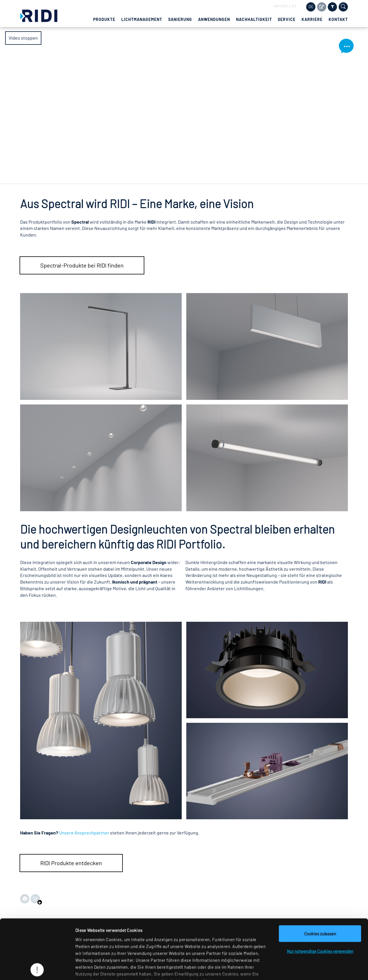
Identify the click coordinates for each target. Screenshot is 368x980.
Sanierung (180, 19)
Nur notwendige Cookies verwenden (320, 910)
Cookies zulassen (320, 892)
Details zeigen (297, 969)
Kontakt (338, 19)
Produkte (104, 19)
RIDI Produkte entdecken (71, 863)
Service (287, 19)
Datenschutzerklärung (113, 946)
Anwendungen (214, 19)
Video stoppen (23, 40)
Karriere (312, 19)
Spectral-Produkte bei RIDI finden (82, 265)
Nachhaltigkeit (254, 19)
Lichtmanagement (142, 19)
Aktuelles (285, 6)
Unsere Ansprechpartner (84, 833)
